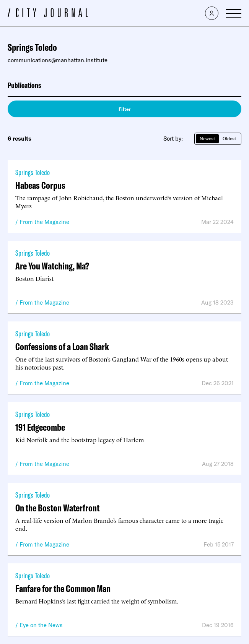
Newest (207, 139)
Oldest (229, 139)
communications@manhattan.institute (58, 60)
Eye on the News (41, 625)
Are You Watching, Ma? (52, 266)
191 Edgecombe (40, 427)
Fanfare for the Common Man (63, 588)
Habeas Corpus (40, 185)
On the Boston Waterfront (57, 508)
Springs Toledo (33, 172)
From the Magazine (44, 222)
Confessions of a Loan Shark (62, 346)
